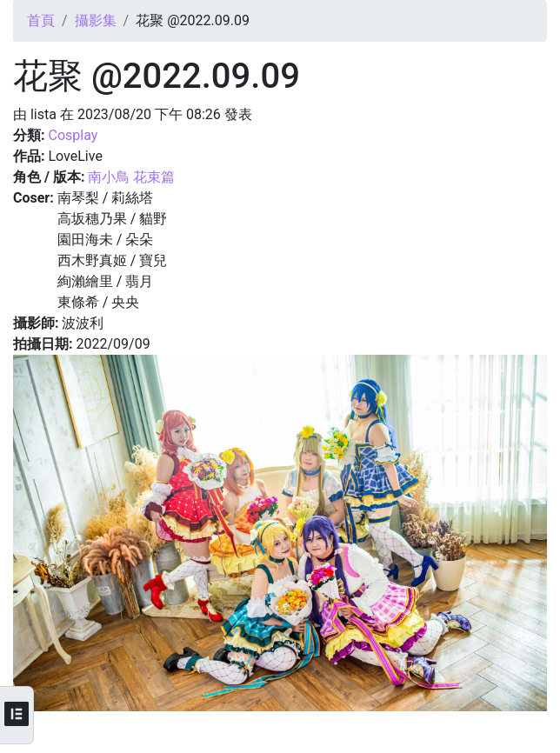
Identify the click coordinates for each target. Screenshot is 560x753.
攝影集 (96, 20)
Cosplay (73, 135)
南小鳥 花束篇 (131, 177)
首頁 (41, 20)
